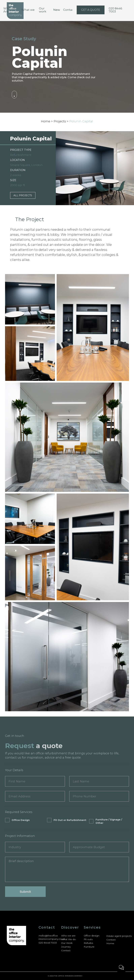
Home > (47, 121)
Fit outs (88, 939)
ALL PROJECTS (23, 195)
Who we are (68, 936)
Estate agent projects (119, 936)
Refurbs (88, 943)
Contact (66, 950)
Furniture (89, 947)
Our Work (67, 943)
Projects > (61, 121)
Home (110, 943)
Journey (66, 947)
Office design (92, 936)
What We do (69, 939)
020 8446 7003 (48, 943)
